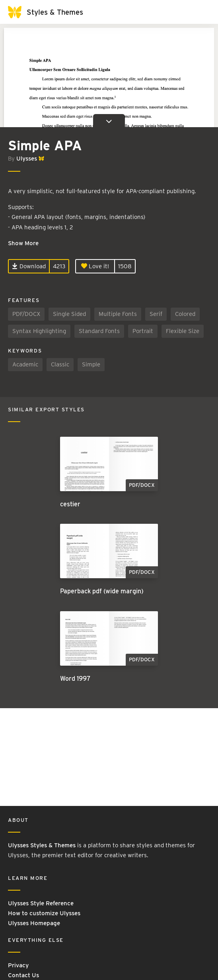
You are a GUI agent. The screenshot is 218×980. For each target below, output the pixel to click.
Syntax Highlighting (39, 331)
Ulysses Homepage (34, 923)
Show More (23, 243)
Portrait (143, 331)
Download (29, 266)
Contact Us (23, 975)
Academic (25, 364)
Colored (185, 314)
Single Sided (69, 314)
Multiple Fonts (118, 314)
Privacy (18, 965)
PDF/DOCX (26, 314)
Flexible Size (183, 331)
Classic (60, 364)
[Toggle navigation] (202, 12)
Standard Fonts (99, 331)
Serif (156, 314)
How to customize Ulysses (44, 913)
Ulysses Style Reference (41, 903)
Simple (91, 364)
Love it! (95, 266)
